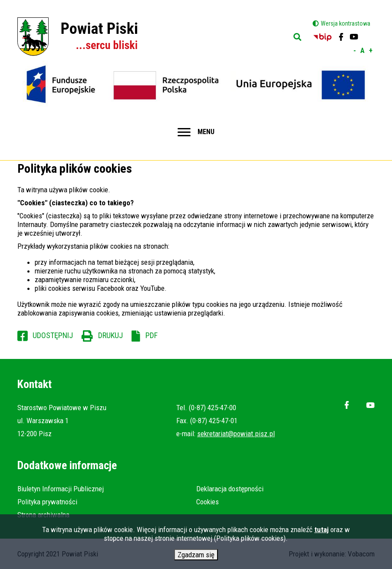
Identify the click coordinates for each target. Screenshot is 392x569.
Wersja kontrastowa (346, 23)
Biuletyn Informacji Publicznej (61, 489)
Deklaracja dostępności (230, 489)
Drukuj (110, 335)
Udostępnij (53, 335)
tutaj (321, 531)
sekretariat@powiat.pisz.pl (236, 434)
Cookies (208, 502)
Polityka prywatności (47, 502)
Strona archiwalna (43, 515)
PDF (152, 335)
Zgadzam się (196, 556)
